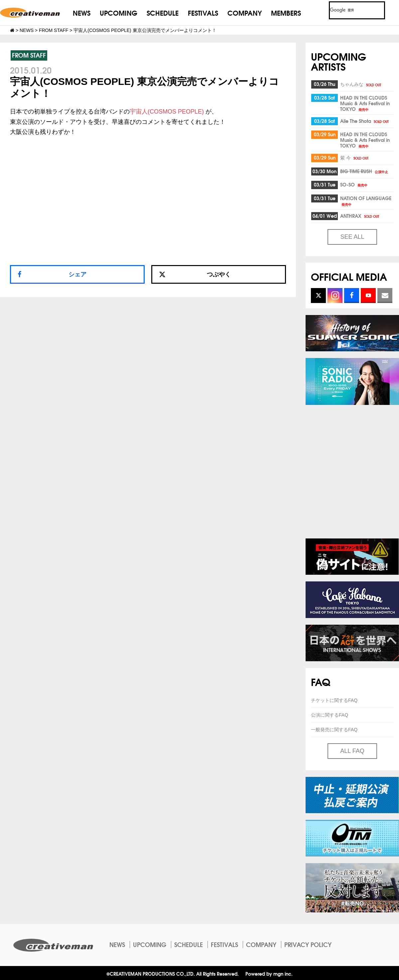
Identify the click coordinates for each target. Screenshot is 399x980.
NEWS (82, 12)
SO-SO (354, 184)
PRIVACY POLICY (308, 944)
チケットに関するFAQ (334, 700)
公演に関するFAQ (330, 715)
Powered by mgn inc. (269, 974)
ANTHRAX (360, 216)
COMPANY (245, 12)
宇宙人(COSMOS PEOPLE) (167, 112)
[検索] (349, 10)
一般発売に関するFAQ (334, 730)
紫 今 (355, 158)
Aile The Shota (365, 121)
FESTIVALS (203, 12)
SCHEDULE (163, 12)
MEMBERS (286, 12)
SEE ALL (352, 237)
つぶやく (195, 274)
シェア (77, 274)
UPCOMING (119, 12)
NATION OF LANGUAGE (366, 201)
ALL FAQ (352, 751)
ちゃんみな (361, 84)
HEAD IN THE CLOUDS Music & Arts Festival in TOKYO (365, 103)
